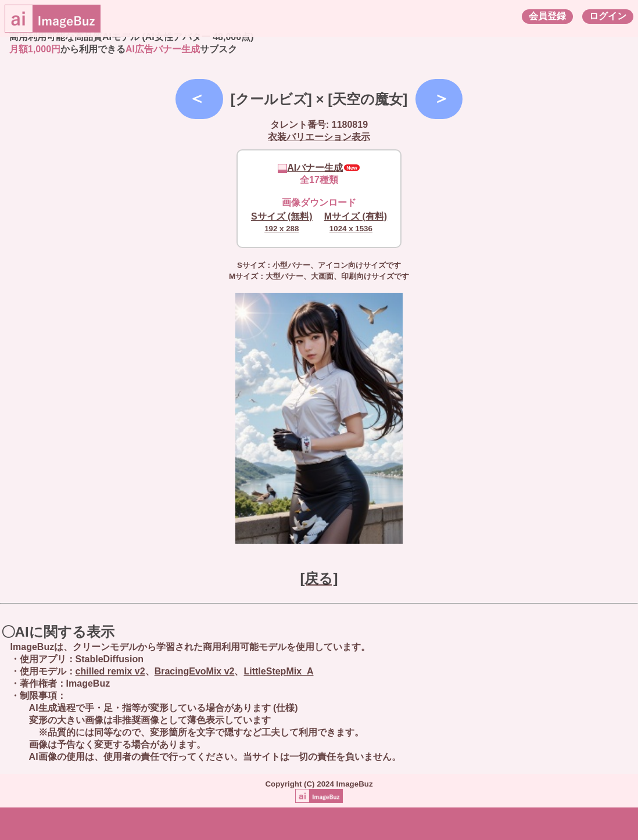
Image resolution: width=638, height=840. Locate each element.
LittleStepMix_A (278, 671)
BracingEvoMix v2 (195, 671)
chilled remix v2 (110, 671)
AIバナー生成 (310, 168)
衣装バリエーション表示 (319, 137)
